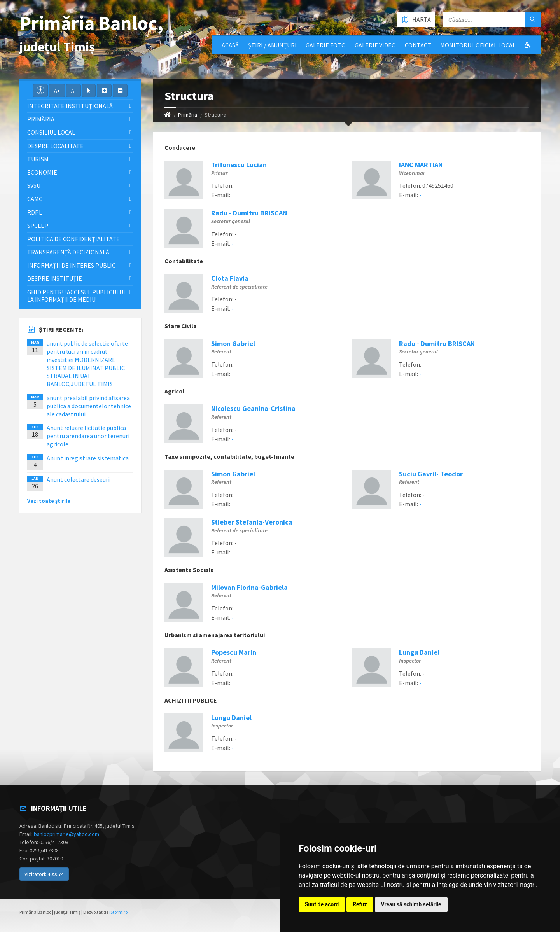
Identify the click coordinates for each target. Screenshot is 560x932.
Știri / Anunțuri (272, 45)
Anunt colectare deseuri (78, 479)
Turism (38, 159)
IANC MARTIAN (421, 165)
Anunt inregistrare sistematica (88, 458)
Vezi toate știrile (49, 501)
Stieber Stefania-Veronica (252, 522)
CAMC (35, 199)
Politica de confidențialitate (73, 239)
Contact (418, 45)
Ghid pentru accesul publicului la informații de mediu (76, 296)
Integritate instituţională (70, 106)
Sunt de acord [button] (322, 904)
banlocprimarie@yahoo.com (66, 834)
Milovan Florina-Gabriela (249, 587)
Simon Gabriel (233, 344)
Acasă (230, 45)
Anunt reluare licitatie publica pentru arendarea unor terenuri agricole (88, 436)
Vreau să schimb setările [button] (411, 904)
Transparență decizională (68, 252)
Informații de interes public (71, 265)
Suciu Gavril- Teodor (431, 474)
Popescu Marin (234, 652)
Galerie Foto (326, 45)
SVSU (34, 185)
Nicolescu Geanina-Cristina (253, 408)
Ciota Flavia (230, 278)
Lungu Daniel (419, 652)
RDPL (35, 212)
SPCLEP (38, 226)
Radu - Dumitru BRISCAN (249, 213)
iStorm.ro (118, 912)
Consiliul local (51, 132)
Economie (42, 172)
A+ (57, 91)
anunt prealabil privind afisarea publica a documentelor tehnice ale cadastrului (89, 406)
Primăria (188, 115)
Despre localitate (55, 146)
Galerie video (375, 45)
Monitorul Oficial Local (478, 45)
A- (73, 91)
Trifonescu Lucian (239, 165)
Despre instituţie (55, 278)
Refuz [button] (360, 904)
